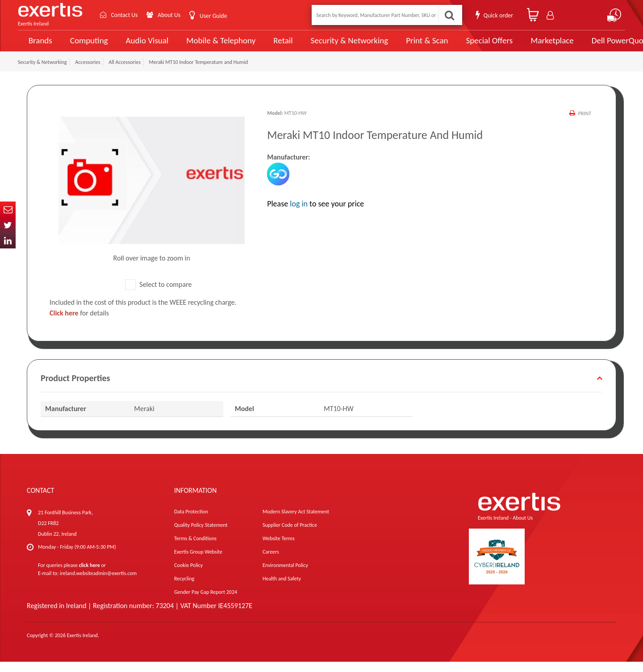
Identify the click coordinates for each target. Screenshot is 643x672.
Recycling (184, 589)
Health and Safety (282, 589)
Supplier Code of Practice (290, 535)
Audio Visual (143, 46)
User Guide (215, 16)
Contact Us (125, 15)
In (8, 241)
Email (8, 209)
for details (79, 323)
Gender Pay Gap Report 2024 (206, 602)
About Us (171, 15)
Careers (271, 562)
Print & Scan (405, 46)
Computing (87, 46)
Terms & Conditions (195, 549)
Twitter (8, 225)
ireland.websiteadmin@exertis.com (98, 584)
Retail (270, 46)
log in (299, 214)
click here (90, 575)
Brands (39, 46)
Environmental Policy (285, 575)
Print (585, 124)
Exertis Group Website (198, 562)
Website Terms (279, 549)
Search (449, 15)
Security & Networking (334, 46)
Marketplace (524, 46)
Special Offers (463, 46)
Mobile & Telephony (212, 46)
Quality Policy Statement (201, 535)
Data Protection (191, 522)
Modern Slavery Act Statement (296, 522)
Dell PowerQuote (590, 46)
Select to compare (159, 295)
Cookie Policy (188, 575)
